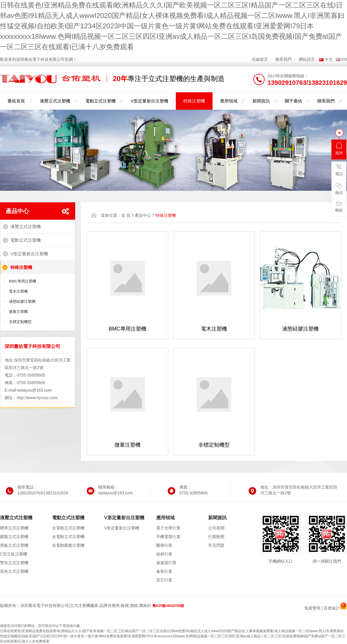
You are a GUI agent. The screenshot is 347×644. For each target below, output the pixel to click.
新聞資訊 (261, 101)
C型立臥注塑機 (14, 554)
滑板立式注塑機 (14, 545)
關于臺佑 (294, 101)
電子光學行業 (168, 528)
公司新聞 (216, 528)
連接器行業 (166, 563)
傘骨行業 (164, 571)
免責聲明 (312, 608)
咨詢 (339, 149)
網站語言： (309, 59)
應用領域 (229, 101)
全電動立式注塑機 (68, 528)
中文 (329, 59)
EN (344, 59)
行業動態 (216, 537)
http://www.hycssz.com (37, 398)
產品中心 (17, 211)
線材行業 (164, 554)
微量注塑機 (18, 312)
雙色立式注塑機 (14, 563)
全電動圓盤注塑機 (68, 545)
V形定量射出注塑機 (149, 101)
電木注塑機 (18, 291)
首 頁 (126, 215)
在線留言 (260, 59)
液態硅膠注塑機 (22, 301)
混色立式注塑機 (14, 571)
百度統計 (332, 608)
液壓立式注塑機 (55, 101)
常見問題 (216, 545)
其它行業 (164, 580)
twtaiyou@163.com (35, 390)
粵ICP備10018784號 (168, 606)
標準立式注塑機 (14, 528)
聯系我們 (283, 59)
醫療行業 (164, 545)
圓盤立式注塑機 (14, 537)
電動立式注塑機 (100, 101)
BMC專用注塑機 (23, 281)
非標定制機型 (20, 322)
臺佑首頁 (16, 101)
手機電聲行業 (168, 537)
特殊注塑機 (194, 101)
